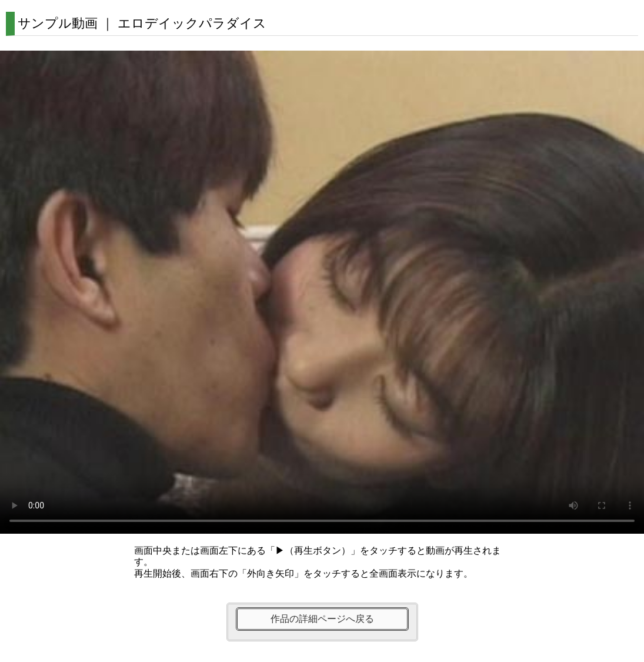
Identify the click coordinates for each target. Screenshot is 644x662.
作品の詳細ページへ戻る (322, 619)
